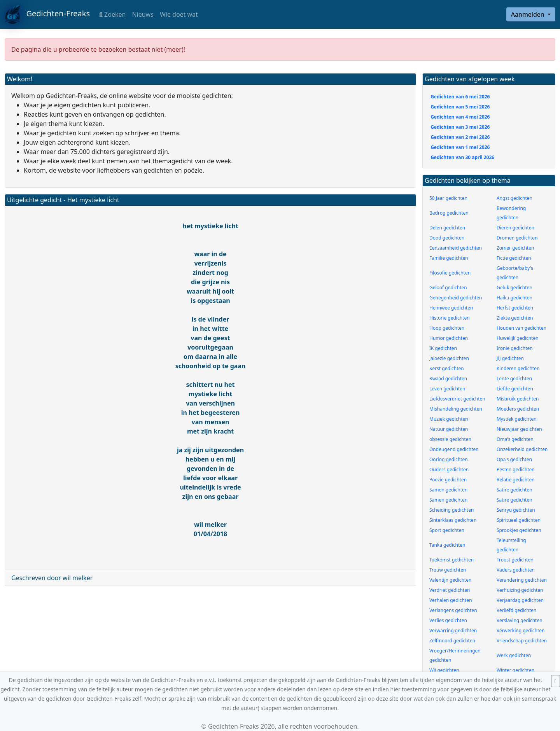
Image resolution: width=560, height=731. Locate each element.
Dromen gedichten (517, 238)
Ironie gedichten (515, 348)
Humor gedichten (449, 338)
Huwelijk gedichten (518, 338)
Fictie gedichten (514, 258)
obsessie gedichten (450, 439)
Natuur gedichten (449, 429)
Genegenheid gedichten (456, 298)
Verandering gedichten (522, 580)
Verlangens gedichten (453, 610)
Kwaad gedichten (448, 379)
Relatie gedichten (516, 480)
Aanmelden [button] (528, 14)
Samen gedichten (448, 490)
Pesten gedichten (516, 470)
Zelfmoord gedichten (452, 641)
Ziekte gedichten (515, 318)
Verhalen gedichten (451, 600)
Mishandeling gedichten (456, 409)
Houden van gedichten (521, 328)
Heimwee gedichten (451, 308)
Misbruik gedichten (518, 399)
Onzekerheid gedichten (522, 449)
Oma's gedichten (515, 439)
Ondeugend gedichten (454, 449)
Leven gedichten (447, 389)
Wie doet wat (179, 14)
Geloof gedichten (448, 288)
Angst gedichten (514, 198)
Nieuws (143, 14)
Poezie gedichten (448, 480)
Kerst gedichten (447, 368)
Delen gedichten (447, 228)
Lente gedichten (514, 379)
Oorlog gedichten (449, 459)
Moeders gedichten (518, 409)
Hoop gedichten (447, 328)
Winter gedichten (515, 670)
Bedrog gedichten (449, 213)
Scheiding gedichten (451, 510)
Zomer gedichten (515, 248)
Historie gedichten (450, 318)
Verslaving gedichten (520, 620)
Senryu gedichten (516, 510)
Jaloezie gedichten (449, 358)
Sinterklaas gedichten (453, 520)
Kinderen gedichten (518, 368)
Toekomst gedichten (451, 560)
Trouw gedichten (448, 570)
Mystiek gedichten (517, 419)
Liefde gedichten (515, 389)
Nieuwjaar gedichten (519, 429)
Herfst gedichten (515, 308)
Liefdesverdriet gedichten (457, 399)
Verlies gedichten (448, 620)
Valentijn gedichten (450, 580)
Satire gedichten (514, 490)
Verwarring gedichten (453, 630)
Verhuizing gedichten (520, 590)
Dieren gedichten (515, 228)
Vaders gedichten (516, 570)
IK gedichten (443, 348)
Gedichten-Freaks (47, 14)
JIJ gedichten (510, 358)
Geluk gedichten (514, 288)
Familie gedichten (449, 258)
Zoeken (112, 14)
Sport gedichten (447, 530)
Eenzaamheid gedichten (456, 248)
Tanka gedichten (447, 545)
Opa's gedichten (514, 459)
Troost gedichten (515, 560)
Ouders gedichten (449, 470)
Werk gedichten (514, 655)
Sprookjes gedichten (519, 530)
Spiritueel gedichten (519, 520)
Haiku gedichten (514, 298)
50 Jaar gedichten (448, 198)
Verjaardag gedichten (520, 600)
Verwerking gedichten (521, 630)
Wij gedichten (444, 670)
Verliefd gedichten (517, 610)
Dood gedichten (447, 238)
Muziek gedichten (449, 419)
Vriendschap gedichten (522, 641)
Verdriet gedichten (450, 590)
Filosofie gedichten (450, 273)
